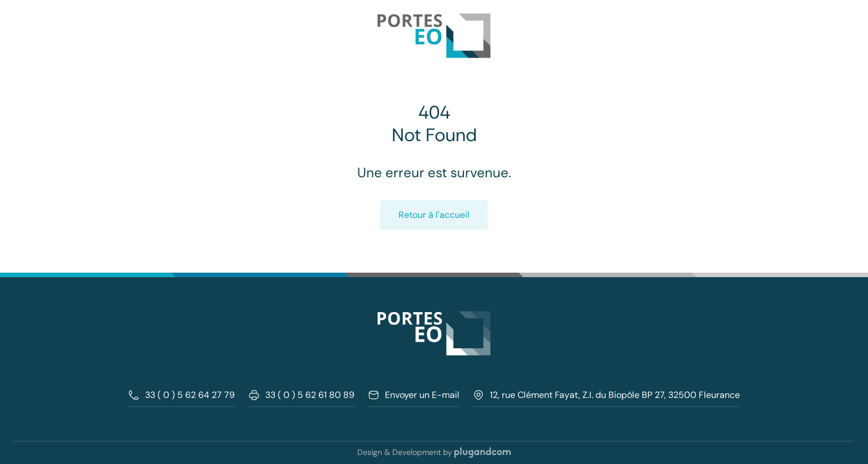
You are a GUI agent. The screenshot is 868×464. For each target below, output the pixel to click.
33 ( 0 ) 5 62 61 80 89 (301, 395)
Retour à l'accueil (434, 215)
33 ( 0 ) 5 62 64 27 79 (181, 395)
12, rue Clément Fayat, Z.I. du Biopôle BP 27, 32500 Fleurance (606, 395)
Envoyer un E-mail (414, 395)
